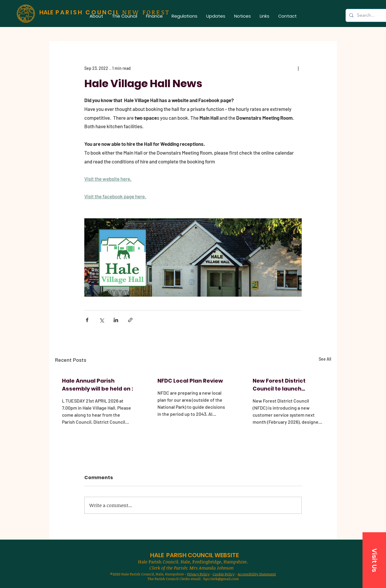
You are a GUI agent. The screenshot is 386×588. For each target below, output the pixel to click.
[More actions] (298, 68)
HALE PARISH (168, 555)
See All (325, 359)
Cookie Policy (224, 574)
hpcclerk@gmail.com (221, 579)
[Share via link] (130, 320)
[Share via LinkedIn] (116, 320)
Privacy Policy (198, 574)
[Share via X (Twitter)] (101, 320)
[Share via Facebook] (87, 320)
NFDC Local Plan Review (190, 381)
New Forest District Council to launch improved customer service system (281, 385)
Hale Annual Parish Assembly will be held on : (98, 385)
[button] (125, 16)
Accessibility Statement (257, 574)
